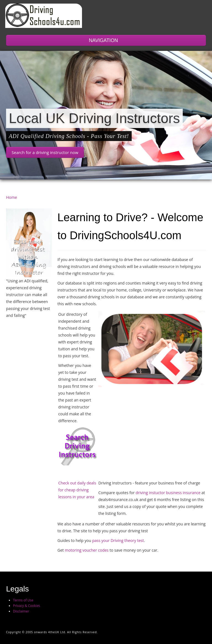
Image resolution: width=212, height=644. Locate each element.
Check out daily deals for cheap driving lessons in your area (77, 490)
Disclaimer (21, 611)
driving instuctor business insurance (168, 493)
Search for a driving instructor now (45, 152)
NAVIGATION (106, 40)
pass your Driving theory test (118, 540)
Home (12, 197)
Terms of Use (23, 600)
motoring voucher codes (86, 550)
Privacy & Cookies (26, 606)
